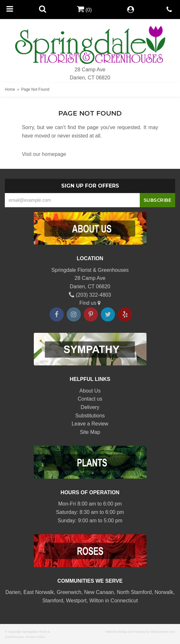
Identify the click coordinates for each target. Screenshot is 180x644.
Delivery (90, 407)
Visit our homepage (44, 154)
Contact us (90, 399)
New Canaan (99, 592)
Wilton (97, 601)
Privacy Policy (35, 637)
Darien (13, 592)
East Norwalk (39, 592)
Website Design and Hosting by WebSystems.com (140, 632)
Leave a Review (90, 424)
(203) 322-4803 (90, 295)
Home (10, 89)
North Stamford (134, 592)
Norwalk (164, 592)
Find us (90, 303)
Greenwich (69, 592)
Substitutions (90, 416)
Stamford (53, 601)
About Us (90, 391)
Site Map (90, 432)
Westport (76, 601)
